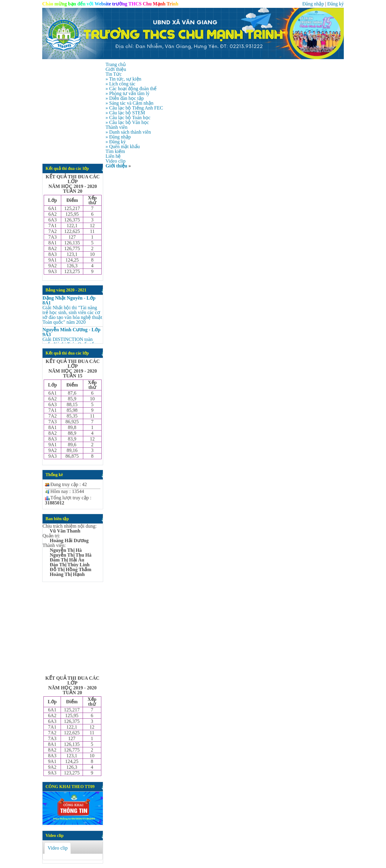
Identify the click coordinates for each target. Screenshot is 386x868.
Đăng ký (335, 4)
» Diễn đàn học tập (125, 98)
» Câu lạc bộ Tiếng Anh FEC (134, 108)
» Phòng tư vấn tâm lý (128, 93)
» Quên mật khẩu (123, 146)
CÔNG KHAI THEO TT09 (70, 787)
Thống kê (54, 475)
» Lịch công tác (120, 84)
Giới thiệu (116, 166)
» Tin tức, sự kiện (123, 79)
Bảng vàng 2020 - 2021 (66, 290)
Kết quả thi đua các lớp (67, 169)
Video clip (55, 836)
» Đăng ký (116, 142)
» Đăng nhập (118, 137)
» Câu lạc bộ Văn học (127, 122)
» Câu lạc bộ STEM (125, 113)
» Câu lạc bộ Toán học (128, 118)
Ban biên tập (57, 519)
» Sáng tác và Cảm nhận (130, 103)
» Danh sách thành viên (128, 132)
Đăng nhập (313, 4)
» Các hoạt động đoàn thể (131, 89)
